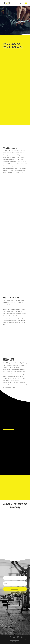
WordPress (15, 642)
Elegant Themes (15, 640)
